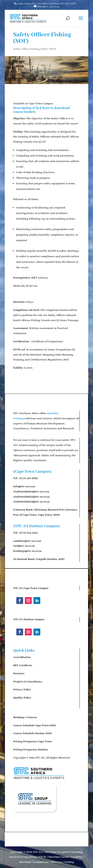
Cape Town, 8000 (49, 515)
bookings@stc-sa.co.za (27, 551)
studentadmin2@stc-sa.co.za (31, 497)
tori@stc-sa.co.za (24, 546)
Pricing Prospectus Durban (31, 750)
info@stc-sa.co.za (24, 486)
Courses (32, 717)
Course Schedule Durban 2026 (32, 733)
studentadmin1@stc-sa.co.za (31, 492)
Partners (19, 674)
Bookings (19, 717)
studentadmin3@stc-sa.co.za (31, 502)
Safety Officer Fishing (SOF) (30, 49)
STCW (53, 49)
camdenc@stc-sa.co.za (27, 541)
